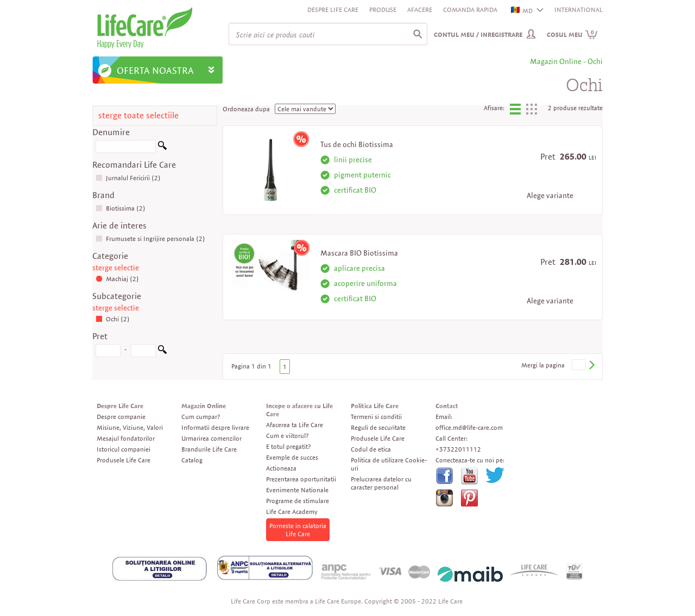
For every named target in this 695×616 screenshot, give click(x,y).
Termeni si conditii (376, 417)
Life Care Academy (292, 512)
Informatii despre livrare (215, 427)
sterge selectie (116, 268)
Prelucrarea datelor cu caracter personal (381, 483)
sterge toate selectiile (138, 115)
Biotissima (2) (121, 208)
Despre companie (121, 417)
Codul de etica (371, 449)
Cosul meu (572, 34)
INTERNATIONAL (579, 9)
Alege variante (550, 195)
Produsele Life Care (124, 460)
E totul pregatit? (288, 446)
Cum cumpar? (201, 417)
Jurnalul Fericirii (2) (128, 178)
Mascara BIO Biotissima (359, 253)
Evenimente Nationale (297, 490)
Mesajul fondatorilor (126, 438)
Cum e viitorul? (287, 436)
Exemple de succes (292, 457)
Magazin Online (204, 406)
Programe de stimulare (298, 501)
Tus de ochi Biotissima (357, 144)
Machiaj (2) (117, 279)
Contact (447, 406)
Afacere (420, 9)
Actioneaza (281, 468)
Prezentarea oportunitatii (301, 479)
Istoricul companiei (124, 449)
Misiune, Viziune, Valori (130, 427)
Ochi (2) (113, 319)
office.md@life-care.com (469, 427)
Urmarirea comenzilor (211, 438)
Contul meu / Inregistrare (478, 34)
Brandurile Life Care (209, 449)
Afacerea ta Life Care (295, 425)
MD (522, 11)
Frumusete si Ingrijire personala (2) (150, 239)
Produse (383, 9)
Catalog (192, 460)
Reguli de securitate (378, 427)
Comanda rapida (470, 9)
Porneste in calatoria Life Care (298, 530)
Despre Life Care (333, 9)
